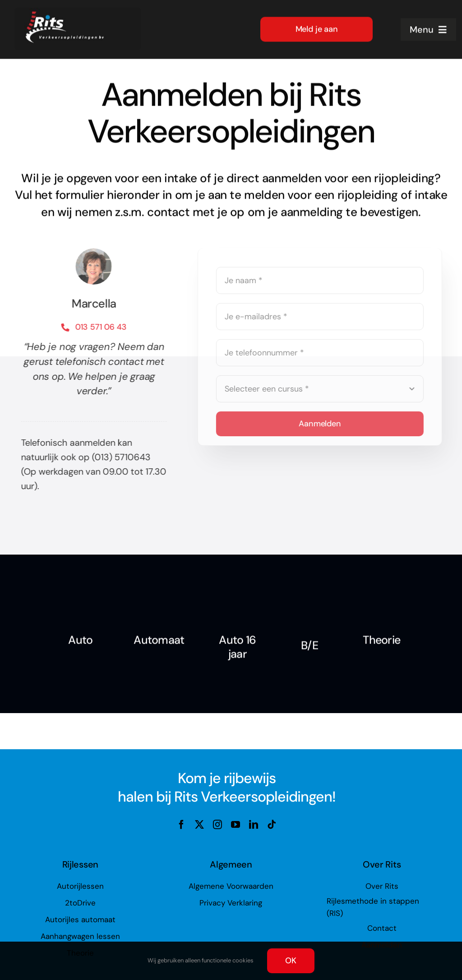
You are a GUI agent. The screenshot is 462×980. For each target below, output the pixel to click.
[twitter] (199, 825)
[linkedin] (254, 825)
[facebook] (181, 825)
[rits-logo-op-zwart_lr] (78, 11)
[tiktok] (272, 825)
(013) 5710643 (120, 457)
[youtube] (236, 825)
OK (291, 961)
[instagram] (217, 825)
